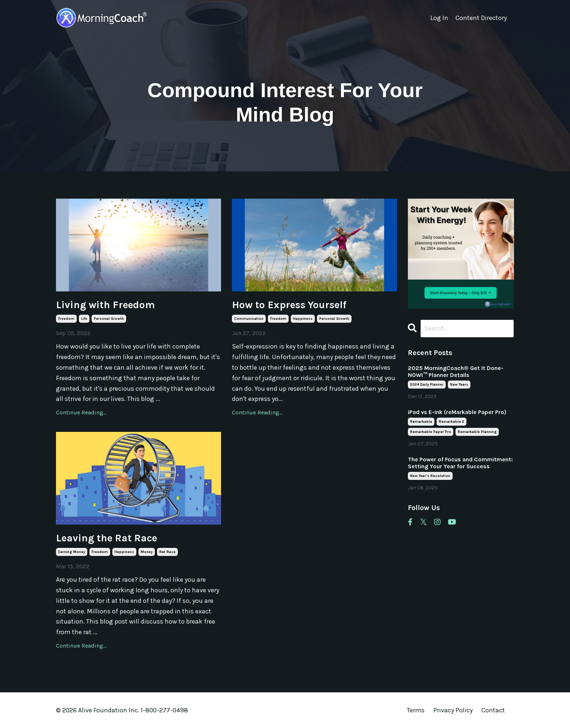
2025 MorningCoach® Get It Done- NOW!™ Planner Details (456, 371)
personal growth (109, 319)
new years (459, 385)
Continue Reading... (81, 412)
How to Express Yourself (289, 305)
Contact (493, 710)
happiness (303, 319)
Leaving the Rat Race (107, 538)
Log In (439, 18)
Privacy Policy (454, 710)
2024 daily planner (427, 385)
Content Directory (481, 18)
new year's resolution (430, 476)
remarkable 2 (451, 422)
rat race (167, 552)
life (84, 319)
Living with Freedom (105, 305)
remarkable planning (477, 432)
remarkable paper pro (431, 432)
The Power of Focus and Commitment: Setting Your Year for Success (460, 463)
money (147, 552)
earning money (72, 552)
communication (249, 319)
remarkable (421, 422)
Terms (416, 710)
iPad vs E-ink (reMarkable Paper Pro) (457, 412)
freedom (66, 319)
